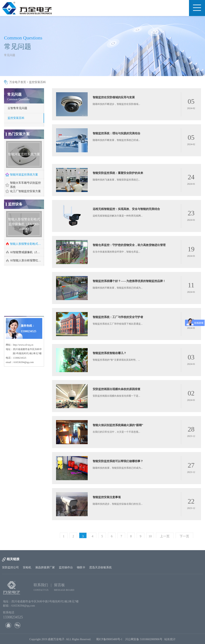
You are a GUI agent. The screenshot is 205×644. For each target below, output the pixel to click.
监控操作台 (66, 567)
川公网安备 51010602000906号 (145, 641)
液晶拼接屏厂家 (45, 567)
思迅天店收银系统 (100, 567)
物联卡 (81, 567)
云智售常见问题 (17, 108)
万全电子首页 (18, 82)
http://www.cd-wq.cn (23, 324)
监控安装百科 (37, 82)
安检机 (27, 567)
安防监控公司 (10, 567)
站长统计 (170, 641)
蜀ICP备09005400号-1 (109, 641)
